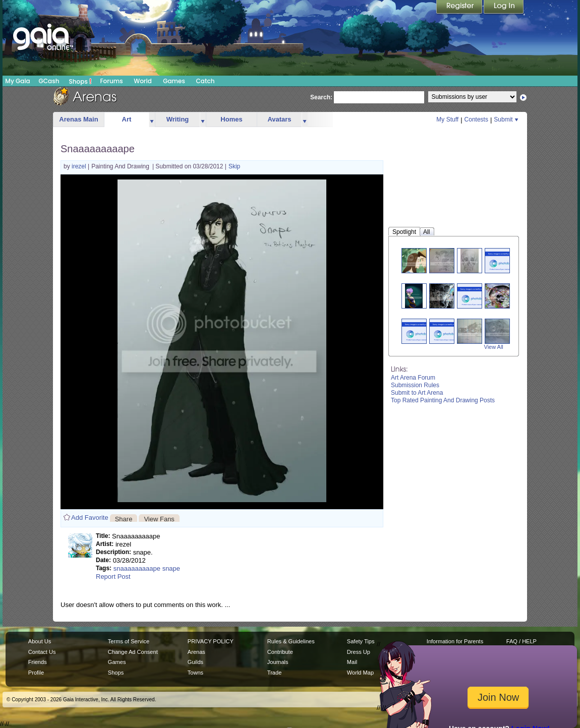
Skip (234, 166)
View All (494, 347)
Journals (278, 662)
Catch (206, 81)
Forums (111, 81)
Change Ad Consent (133, 652)
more (152, 120)
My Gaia (17, 81)
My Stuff (447, 119)
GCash (49, 81)
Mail (352, 662)
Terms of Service (129, 641)
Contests (476, 119)
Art (127, 119)
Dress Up (359, 652)
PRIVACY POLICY (211, 641)
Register (460, 8)
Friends (38, 662)
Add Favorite (90, 518)
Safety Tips (361, 641)
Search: (321, 97)
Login (504, 8)
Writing (178, 119)
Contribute (280, 652)
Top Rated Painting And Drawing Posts (443, 400)
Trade (274, 673)
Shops (80, 81)
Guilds (195, 662)
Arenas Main (78, 119)
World (143, 81)
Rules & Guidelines (291, 641)
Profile (36, 673)
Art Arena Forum (413, 378)
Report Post (113, 577)
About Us (40, 641)
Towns (195, 673)
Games (174, 81)
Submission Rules (415, 385)
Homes (231, 119)
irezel (80, 166)
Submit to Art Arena (417, 393)
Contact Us (42, 652)
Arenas (196, 652)
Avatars (279, 119)
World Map (360, 673)
